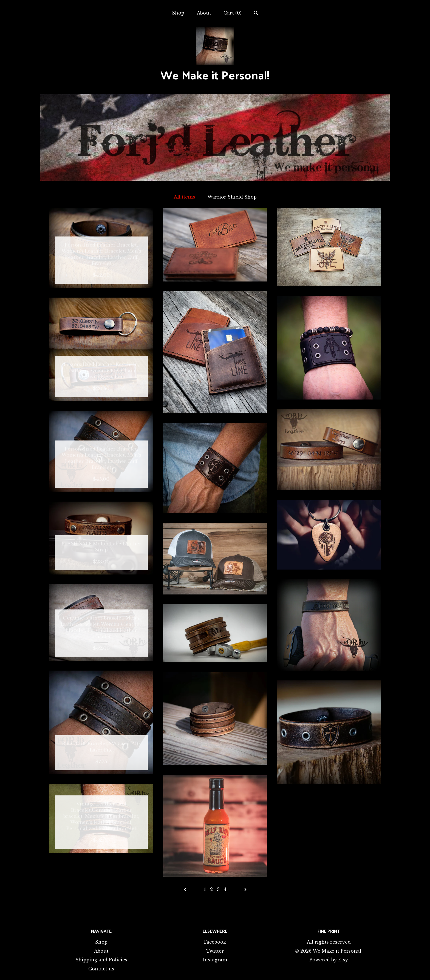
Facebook (215, 942)
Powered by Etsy (329, 960)
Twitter (215, 951)
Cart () (233, 13)
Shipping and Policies (101, 960)
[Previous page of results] (186, 889)
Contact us (101, 969)
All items (184, 197)
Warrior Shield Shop (232, 197)
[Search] (256, 14)
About (204, 13)
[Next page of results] (245, 889)
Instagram (215, 960)
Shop (178, 13)
